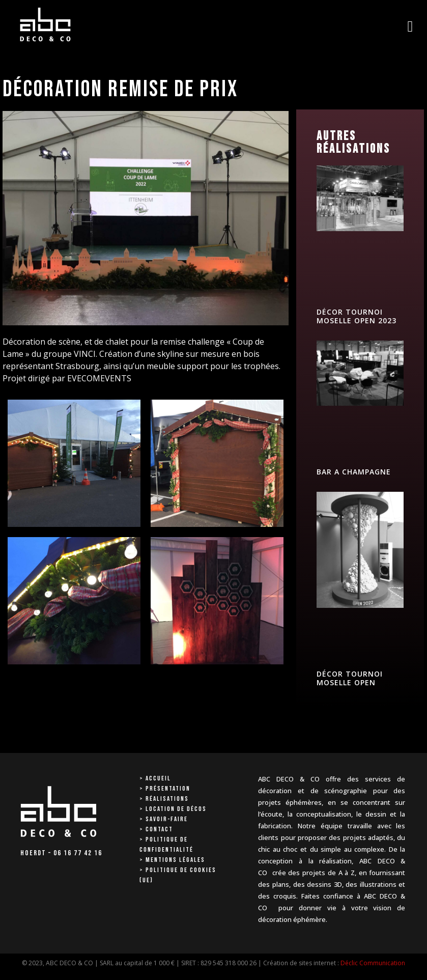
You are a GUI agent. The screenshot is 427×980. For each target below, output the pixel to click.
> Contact (156, 829)
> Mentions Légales (172, 860)
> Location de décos (173, 809)
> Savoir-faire (164, 819)
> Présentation (165, 789)
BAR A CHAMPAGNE (354, 472)
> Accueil (155, 778)
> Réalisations (164, 799)
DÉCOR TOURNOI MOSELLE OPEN (350, 678)
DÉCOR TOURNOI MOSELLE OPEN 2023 (357, 316)
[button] (410, 26)
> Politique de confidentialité (166, 845)
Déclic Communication (373, 963)
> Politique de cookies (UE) (178, 875)
